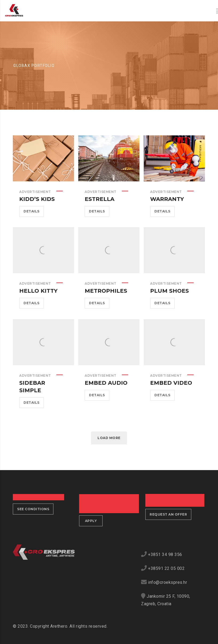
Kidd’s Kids (37, 199)
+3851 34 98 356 (165, 555)
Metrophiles (106, 291)
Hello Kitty (38, 291)
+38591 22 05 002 (166, 568)
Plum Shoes (170, 291)
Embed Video (171, 383)
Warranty (167, 199)
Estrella (100, 199)
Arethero (59, 626)
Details (32, 211)
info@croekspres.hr (168, 582)
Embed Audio (106, 383)
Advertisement (35, 192)
